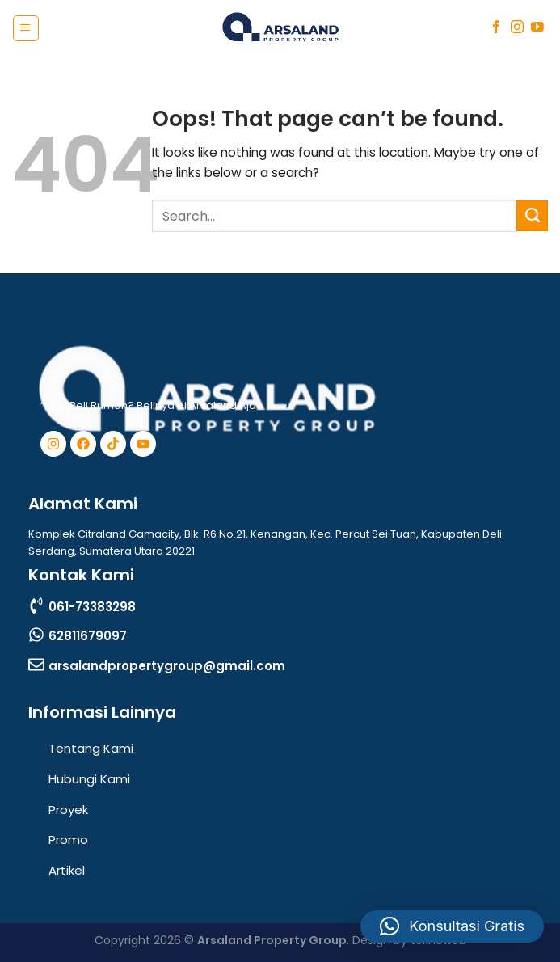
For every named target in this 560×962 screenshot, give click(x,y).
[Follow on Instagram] (517, 28)
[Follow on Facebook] (496, 28)
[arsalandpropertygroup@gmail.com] (36, 665)
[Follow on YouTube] (537, 28)
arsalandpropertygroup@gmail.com (167, 666)
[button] (452, 926)
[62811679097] (36, 635)
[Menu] (25, 28)
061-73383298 (92, 607)
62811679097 (88, 636)
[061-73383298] (36, 605)
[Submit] (532, 216)
